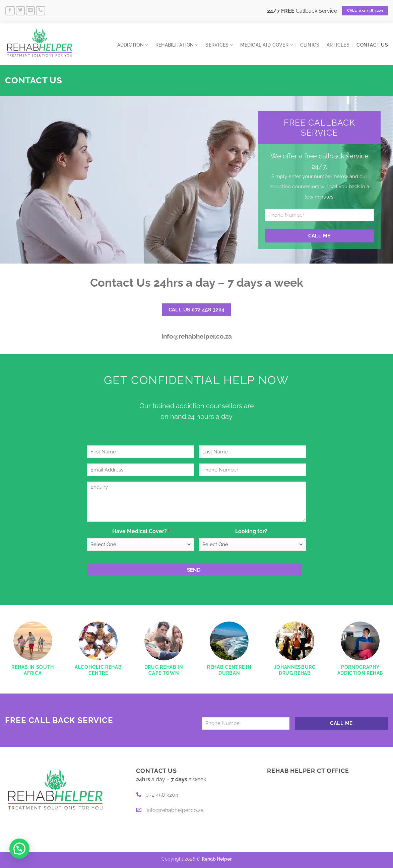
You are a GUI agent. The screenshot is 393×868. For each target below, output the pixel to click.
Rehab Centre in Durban (229, 670)
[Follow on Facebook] (10, 11)
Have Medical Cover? (141, 532)
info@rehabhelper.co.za (197, 336)
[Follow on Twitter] (20, 11)
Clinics (310, 45)
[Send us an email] (30, 11)
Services (219, 45)
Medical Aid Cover (267, 45)
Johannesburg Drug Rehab (295, 670)
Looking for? (252, 532)
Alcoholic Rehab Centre (98, 670)
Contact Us (372, 45)
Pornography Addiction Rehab (360, 670)
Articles (338, 45)
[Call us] (41, 11)
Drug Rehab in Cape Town (164, 670)
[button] (19, 849)
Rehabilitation (177, 45)
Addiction (133, 45)
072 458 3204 (157, 795)
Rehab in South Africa (33, 670)
